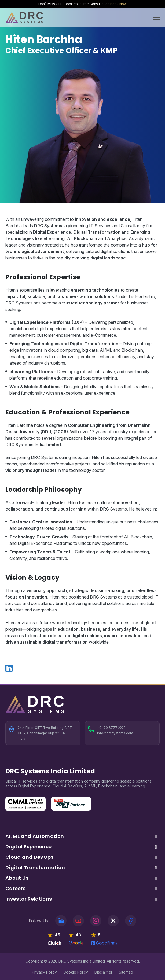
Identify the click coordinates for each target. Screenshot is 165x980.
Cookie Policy (76, 972)
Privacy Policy (44, 972)
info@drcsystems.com (115, 733)
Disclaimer (103, 972)
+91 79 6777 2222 (111, 728)
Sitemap (126, 972)
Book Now (118, 4)
